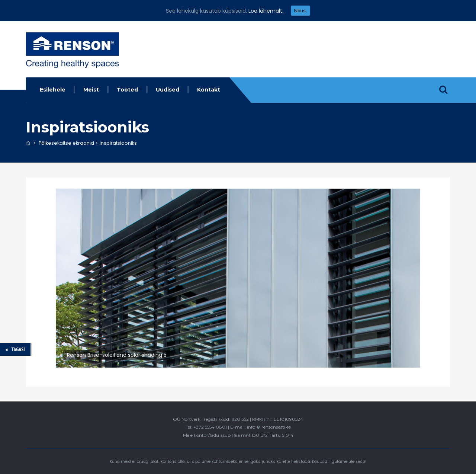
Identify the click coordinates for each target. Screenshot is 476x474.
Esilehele (53, 90)
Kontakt (209, 90)
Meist (91, 90)
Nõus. (301, 11)
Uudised (168, 90)
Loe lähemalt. (266, 11)
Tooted (127, 90)
